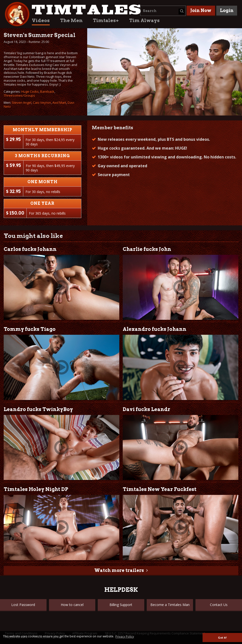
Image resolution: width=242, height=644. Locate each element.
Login (227, 10)
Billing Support (121, 605)
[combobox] (163, 11)
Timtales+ (106, 20)
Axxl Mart (59, 103)
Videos (41, 20)
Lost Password (23, 605)
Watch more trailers (119, 570)
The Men (71, 20)
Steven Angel (22, 103)
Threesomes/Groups (19, 95)
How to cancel (72, 605)
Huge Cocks (30, 91)
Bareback (47, 91)
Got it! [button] (222, 638)
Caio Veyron (42, 103)
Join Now (201, 10)
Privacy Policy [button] (125, 637)
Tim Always (144, 20)
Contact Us (219, 605)
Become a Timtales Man (170, 605)
